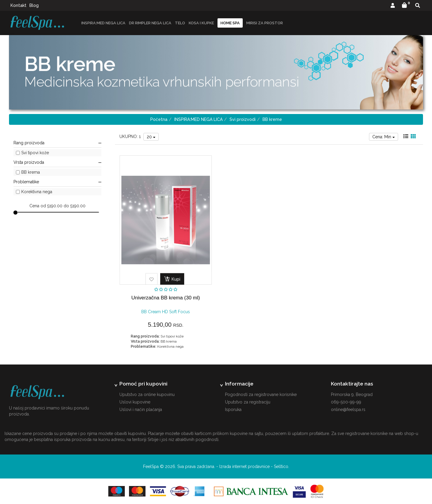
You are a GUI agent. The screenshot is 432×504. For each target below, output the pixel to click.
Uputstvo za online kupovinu (147, 394)
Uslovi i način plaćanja (141, 409)
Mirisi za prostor (265, 23)
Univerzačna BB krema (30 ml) (166, 298)
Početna (159, 119)
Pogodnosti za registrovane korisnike (261, 394)
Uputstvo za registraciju (248, 402)
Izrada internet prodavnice (244, 466)
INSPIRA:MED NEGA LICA (103, 23)
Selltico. (282, 466)
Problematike (57, 182)
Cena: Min (384, 137)
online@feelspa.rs (348, 409)
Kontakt (18, 5)
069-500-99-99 (346, 402)
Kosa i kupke (201, 23)
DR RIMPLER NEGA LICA (150, 23)
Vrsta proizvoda (57, 162)
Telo (180, 23)
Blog (34, 5)
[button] (393, 6)
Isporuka (233, 409)
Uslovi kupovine (135, 402)
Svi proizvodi (243, 119)
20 (151, 137)
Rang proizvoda (57, 143)
